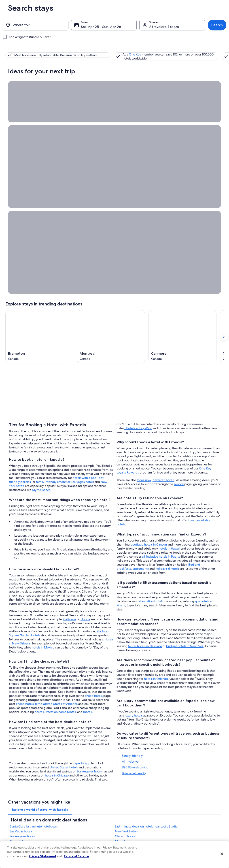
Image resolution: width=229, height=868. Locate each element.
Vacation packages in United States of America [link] (85, 837)
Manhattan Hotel (150, 442)
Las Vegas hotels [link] (21, 675)
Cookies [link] (124, 817)
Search (217, 25)
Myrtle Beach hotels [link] (129, 690)
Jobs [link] (8, 817)
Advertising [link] (12, 853)
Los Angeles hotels (90, 617)
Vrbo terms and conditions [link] (135, 839)
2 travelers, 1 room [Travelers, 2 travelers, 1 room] (164, 27)
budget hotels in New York (185, 487)
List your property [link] (16, 824)
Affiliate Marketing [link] (17, 860)
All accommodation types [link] (78, 860)
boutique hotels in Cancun (149, 386)
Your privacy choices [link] (131, 853)
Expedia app (82, 609)
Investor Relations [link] (16, 846)
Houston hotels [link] (20, 700)
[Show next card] (224, 174)
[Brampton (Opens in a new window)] (39, 174)
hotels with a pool (85, 324)
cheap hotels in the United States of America (47, 550)
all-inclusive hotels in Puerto (161, 398)
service (179, 325)
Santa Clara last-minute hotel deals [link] (34, 670)
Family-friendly (132, 597)
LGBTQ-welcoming (135, 608)
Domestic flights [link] (72, 846)
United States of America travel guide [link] (85, 810)
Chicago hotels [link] (125, 680)
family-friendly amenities (53, 328)
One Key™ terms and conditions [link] (138, 832)
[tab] (40, 653)
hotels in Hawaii (169, 390)
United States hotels (64, 613)
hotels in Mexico (43, 493)
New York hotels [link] (126, 675)
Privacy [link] (123, 810)
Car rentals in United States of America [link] (85, 853)
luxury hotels (134, 557)
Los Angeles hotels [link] (23, 680)
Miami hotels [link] (124, 685)
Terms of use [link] (127, 824)
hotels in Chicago (57, 621)
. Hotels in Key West (138, 269)
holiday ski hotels (168, 410)
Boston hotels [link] (124, 700)
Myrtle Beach (41, 336)
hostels (40, 558)
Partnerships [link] (13, 832)
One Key (86, 52)
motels (88, 558)
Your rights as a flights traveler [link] (194, 857)
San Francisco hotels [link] (24, 690)
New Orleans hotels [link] (24, 695)
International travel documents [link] (194, 849)
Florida (85, 465)
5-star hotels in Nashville (145, 487)
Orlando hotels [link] (20, 685)
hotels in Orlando (156, 520)
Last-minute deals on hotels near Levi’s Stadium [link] (148, 670)
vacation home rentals (61, 558)
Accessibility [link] (126, 846)
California (70, 465)
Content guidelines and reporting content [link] (144, 860)
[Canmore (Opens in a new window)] (182, 174)
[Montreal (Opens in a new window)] (111, 174)
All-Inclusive (130, 603)
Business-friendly (134, 614)
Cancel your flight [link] (186, 828)
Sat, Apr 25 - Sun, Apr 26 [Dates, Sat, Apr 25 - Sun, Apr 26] (101, 27)
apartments (141, 410)
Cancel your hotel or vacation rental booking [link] (197, 819)
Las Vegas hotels (83, 328)
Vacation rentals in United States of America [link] (83, 826)
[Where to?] (36, 25)
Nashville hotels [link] (126, 695)
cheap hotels (94, 542)
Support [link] (181, 810)
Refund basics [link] (184, 835)
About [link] (9, 810)
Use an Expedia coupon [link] (190, 842)
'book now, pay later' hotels (156, 321)
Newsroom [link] (12, 839)
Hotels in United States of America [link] (83, 817)
